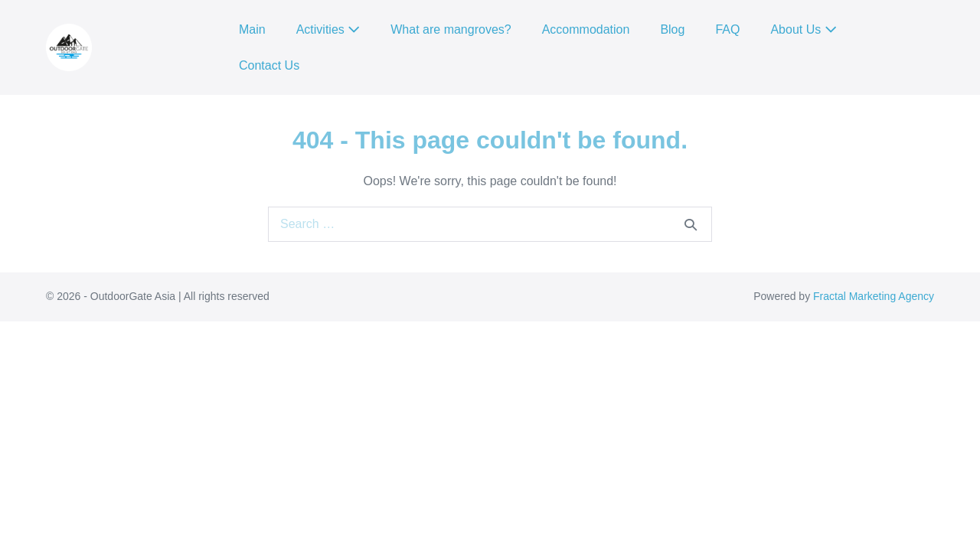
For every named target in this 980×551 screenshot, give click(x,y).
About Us (803, 29)
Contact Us (269, 65)
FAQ (727, 29)
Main (252, 29)
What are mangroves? (451, 29)
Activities (328, 29)
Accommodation (586, 29)
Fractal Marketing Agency (874, 296)
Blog (672, 29)
